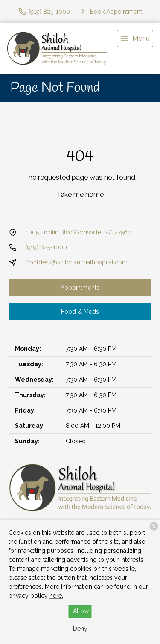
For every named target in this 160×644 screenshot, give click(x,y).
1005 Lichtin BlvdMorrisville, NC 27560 (79, 232)
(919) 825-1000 (46, 247)
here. (56, 596)
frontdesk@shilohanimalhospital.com (77, 262)
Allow (81, 611)
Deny (80, 629)
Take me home (80, 194)
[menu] (135, 39)
